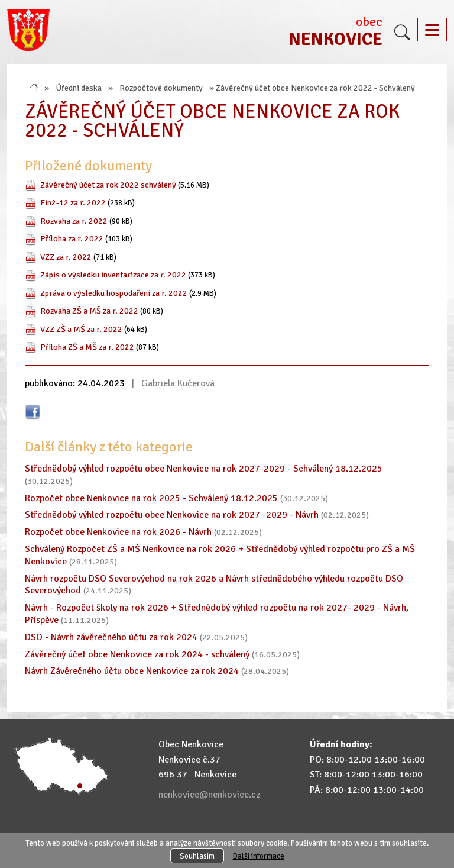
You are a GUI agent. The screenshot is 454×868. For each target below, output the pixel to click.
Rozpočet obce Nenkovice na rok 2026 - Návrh (118, 532)
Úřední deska (79, 88)
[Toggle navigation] (432, 30)
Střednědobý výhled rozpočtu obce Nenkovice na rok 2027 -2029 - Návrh (172, 515)
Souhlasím (197, 856)
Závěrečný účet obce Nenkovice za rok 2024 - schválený (137, 654)
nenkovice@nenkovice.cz (209, 795)
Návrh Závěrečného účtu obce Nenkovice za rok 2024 (132, 671)
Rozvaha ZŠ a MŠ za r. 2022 (89, 311)
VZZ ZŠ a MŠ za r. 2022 (81, 329)
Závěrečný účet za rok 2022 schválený (108, 185)
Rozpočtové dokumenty (161, 88)
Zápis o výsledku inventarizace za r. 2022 (113, 275)
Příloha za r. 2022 (72, 238)
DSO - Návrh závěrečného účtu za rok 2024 (111, 637)
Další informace (259, 856)
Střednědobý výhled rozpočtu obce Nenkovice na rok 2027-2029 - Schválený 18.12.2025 (204, 469)
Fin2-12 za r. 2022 (73, 202)
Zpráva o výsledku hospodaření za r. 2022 (114, 293)
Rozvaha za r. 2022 (74, 221)
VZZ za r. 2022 (66, 257)
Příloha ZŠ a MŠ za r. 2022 (87, 347)
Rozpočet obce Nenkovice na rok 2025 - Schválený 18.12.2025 (151, 498)
